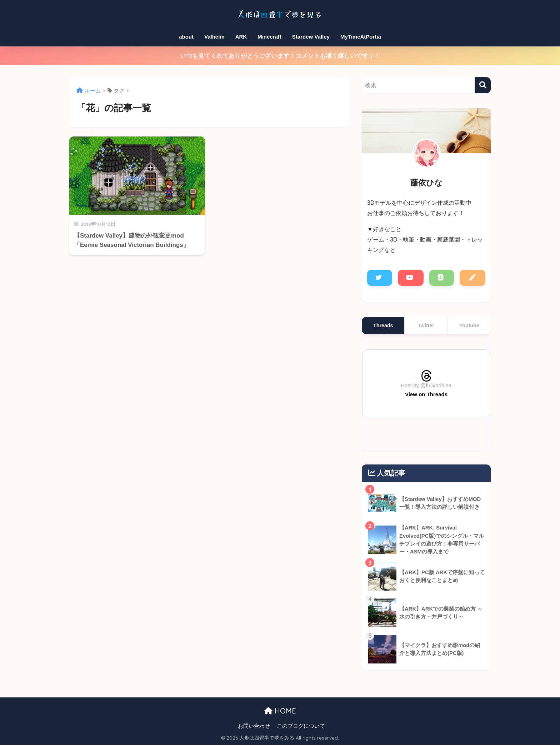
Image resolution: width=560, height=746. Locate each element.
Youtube (469, 325)
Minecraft (269, 37)
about (186, 37)
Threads (383, 325)
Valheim (214, 37)
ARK (241, 37)
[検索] (483, 85)
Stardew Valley (311, 37)
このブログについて (301, 727)
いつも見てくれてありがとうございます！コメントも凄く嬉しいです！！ (280, 56)
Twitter (426, 325)
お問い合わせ (254, 727)
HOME (280, 712)
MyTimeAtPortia (361, 37)
